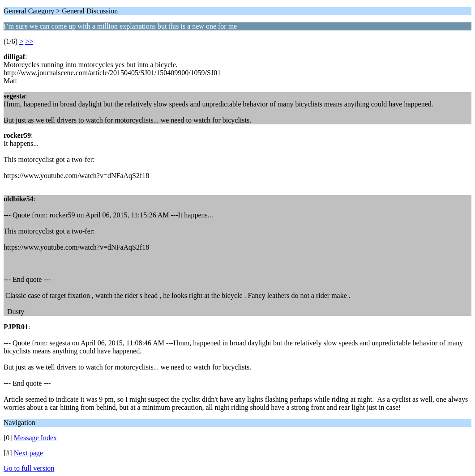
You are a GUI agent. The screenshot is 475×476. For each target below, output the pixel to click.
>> (29, 41)
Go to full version (29, 468)
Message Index (35, 438)
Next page (28, 453)
